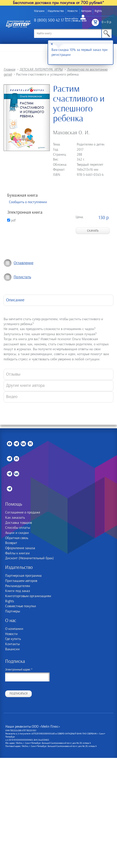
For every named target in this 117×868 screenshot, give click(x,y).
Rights (98, 11)
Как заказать (15, 518)
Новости (72, 11)
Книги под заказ (18, 591)
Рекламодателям (18, 586)
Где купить (13, 639)
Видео (12, 397)
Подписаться (18, 694)
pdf (11, 220)
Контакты (12, 644)
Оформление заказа (20, 548)
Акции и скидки (17, 533)
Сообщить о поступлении (28, 202)
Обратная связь (17, 538)
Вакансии (12, 649)
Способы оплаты (18, 528)
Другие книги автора (25, 386)
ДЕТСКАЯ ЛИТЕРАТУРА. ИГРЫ (41, 70)
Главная (9, 70)
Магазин (39, 11)
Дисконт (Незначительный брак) (29, 558)
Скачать (93, 231)
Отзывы (13, 374)
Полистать (22, 277)
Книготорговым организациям (28, 596)
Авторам (86, 11)
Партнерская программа (23, 576)
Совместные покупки (21, 606)
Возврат (11, 543)
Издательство (56, 11)
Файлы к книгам (17, 553)
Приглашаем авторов (21, 581)
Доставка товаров (18, 523)
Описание (15, 300)
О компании (14, 629)
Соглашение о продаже (23, 512)
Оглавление (23, 263)
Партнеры (13, 611)
